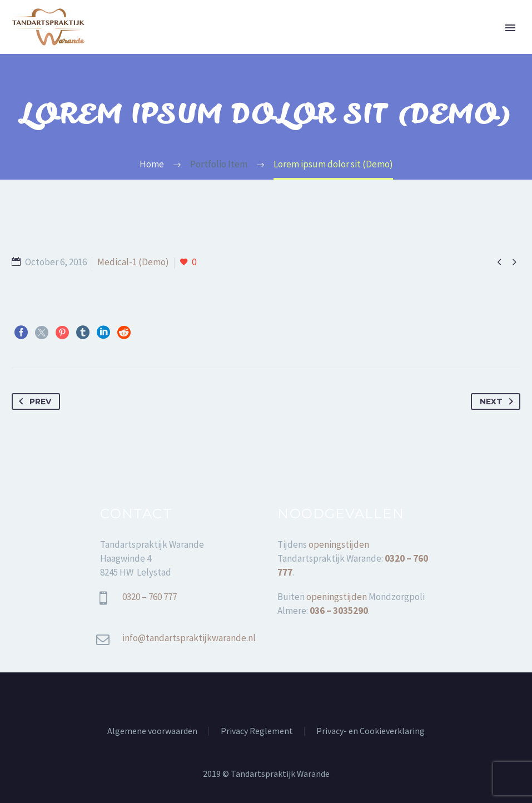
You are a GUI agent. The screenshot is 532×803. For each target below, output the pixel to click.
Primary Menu (510, 28)
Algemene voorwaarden (152, 731)
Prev (33, 401)
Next (499, 401)
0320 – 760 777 (150, 597)
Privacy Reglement (257, 731)
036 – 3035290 (339, 611)
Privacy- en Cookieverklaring (371, 731)
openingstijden (339, 544)
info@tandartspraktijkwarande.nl (189, 638)
